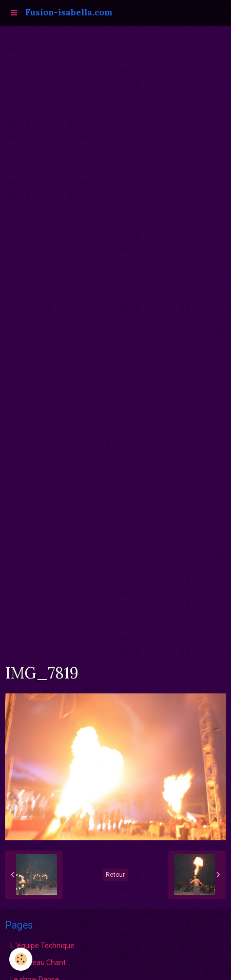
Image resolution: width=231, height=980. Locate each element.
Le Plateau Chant (38, 963)
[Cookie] (21, 959)
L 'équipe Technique (42, 946)
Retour (115, 875)
